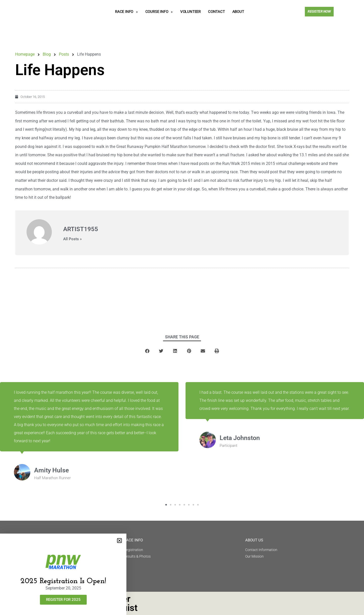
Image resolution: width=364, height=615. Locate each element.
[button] (119, 541)
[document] (182, 308)
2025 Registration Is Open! (63, 581)
